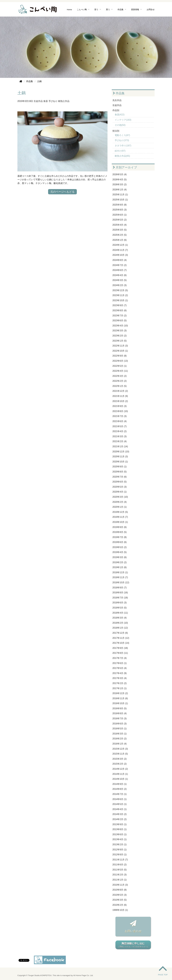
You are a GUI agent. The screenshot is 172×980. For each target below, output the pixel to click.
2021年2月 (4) (120, 441)
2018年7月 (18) (120, 598)
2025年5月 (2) (120, 220)
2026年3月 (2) (120, 184)
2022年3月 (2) (120, 376)
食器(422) (120, 115)
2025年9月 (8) (120, 205)
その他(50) (120, 125)
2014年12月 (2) (120, 769)
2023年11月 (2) (120, 295)
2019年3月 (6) (120, 557)
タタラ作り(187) (123, 146)
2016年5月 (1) (120, 729)
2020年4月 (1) (120, 492)
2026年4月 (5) (120, 180)
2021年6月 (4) (120, 421)
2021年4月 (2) (120, 431)
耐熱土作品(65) (122, 156)
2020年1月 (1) (120, 507)
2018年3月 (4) (120, 618)
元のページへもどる (62, 192)
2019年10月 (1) (120, 522)
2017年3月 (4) (120, 678)
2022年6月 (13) (120, 361)
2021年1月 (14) (120, 446)
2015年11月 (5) (120, 754)
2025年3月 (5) (120, 230)
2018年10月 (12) (121, 582)
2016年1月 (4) (120, 744)
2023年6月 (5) (120, 321)
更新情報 (135, 9)
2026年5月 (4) (120, 174)
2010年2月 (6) (120, 905)
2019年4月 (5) (120, 552)
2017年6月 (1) (120, 663)
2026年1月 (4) (120, 190)
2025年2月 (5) (120, 235)
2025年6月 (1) (120, 215)
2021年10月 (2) (120, 401)
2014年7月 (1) (120, 794)
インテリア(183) (123, 120)
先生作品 (117, 100)
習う (96, 9)
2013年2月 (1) (120, 844)
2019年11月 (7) (120, 517)
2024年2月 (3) (120, 285)
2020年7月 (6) (120, 477)
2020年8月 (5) (120, 472)
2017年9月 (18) (120, 648)
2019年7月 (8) (120, 537)
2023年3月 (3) (120, 331)
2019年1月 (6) (120, 567)
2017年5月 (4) (120, 668)
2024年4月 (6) (120, 275)
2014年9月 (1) (120, 784)
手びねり (53, 101)
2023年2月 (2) (120, 336)
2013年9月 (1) (120, 824)
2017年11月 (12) (121, 638)
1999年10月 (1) (120, 910)
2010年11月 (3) (120, 885)
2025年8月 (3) (120, 210)
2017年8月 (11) (120, 653)
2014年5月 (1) (120, 804)
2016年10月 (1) (120, 703)
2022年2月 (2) (120, 381)
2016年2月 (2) (120, 739)
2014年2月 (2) (120, 819)
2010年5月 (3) (120, 895)
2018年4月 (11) (120, 613)
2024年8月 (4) (120, 260)
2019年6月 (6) (120, 542)
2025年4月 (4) (120, 225)
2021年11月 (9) (120, 396)
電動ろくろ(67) (122, 135)
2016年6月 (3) (120, 724)
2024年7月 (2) (120, 265)
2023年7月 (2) (120, 316)
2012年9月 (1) (120, 850)
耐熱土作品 (64, 101)
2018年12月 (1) (120, 572)
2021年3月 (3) (120, 436)
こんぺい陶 (82, 9)
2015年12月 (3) (120, 749)
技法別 (116, 131)
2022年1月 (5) (120, 386)
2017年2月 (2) (120, 683)
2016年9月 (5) (120, 708)
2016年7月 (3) (120, 719)
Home (69, 9)
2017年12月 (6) (120, 633)
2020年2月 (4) (120, 502)
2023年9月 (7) (120, 305)
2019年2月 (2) (120, 562)
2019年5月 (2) (120, 547)
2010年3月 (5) (120, 900)
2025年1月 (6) (120, 240)
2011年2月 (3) (120, 875)
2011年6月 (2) (120, 865)
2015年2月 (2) (120, 764)
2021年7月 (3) (120, 416)
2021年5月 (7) (120, 426)
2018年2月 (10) (120, 623)
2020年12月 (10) (121, 452)
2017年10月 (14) (121, 643)
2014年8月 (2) (120, 789)
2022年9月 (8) (120, 356)
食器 (46, 101)
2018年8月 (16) (120, 593)
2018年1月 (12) (120, 628)
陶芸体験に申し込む (133, 945)
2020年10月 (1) (120, 462)
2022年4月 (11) (120, 371)
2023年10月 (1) (120, 300)
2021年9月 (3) (120, 406)
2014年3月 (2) (120, 814)
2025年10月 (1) (120, 200)
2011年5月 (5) (120, 870)
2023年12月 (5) (120, 290)
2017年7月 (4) (120, 658)
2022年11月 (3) (120, 346)
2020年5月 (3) (120, 487)
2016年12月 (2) (120, 693)
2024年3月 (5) (120, 280)
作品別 (116, 110)
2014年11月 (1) (120, 774)
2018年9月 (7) (120, 588)
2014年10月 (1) (120, 779)
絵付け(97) (120, 151)
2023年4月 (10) (120, 326)
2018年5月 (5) (120, 608)
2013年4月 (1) (120, 839)
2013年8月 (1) (120, 829)
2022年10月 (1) (120, 351)
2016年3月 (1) (120, 734)
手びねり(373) (122, 140)
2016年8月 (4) (120, 713)
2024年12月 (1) (120, 245)
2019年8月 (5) (120, 532)
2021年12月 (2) (120, 391)
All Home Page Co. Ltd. (83, 975)
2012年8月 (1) (120, 855)
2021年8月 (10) (120, 411)
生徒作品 (38, 101)
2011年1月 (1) (120, 880)
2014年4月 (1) (120, 809)
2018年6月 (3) (120, 603)
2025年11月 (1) (120, 195)
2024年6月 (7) (120, 270)
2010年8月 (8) (120, 890)
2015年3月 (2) (120, 759)
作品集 (121, 9)
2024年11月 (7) (120, 250)
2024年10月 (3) (120, 255)
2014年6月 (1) (120, 799)
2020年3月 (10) (120, 497)
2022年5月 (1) (120, 366)
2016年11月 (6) (120, 698)
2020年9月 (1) (120, 467)
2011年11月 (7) (120, 860)
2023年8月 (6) (120, 310)
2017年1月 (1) (120, 688)
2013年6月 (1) (120, 834)
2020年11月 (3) (120, 457)
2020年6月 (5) (120, 482)
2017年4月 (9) (120, 673)
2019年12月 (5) (120, 512)
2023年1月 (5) (120, 341)
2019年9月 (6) (120, 527)
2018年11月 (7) (120, 577)
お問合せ (151, 9)
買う (108, 9)
